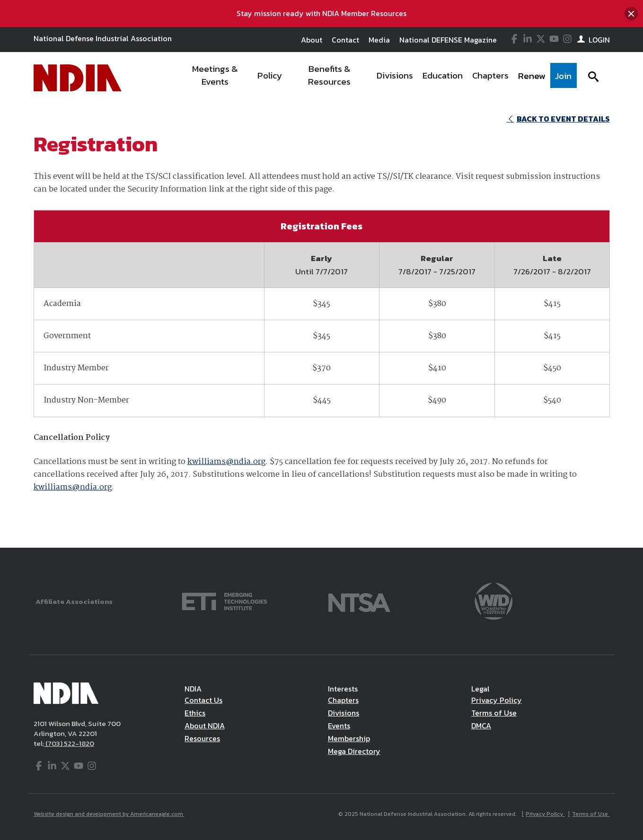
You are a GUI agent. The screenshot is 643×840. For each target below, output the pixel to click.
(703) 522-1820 (69, 743)
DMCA (481, 726)
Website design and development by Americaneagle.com (109, 814)
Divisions (344, 713)
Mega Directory (354, 751)
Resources (202, 738)
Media (379, 40)
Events (339, 726)
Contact (345, 40)
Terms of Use (494, 713)
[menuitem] (215, 78)
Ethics (195, 713)
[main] (321, 326)
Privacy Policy (497, 700)
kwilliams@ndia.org (226, 462)
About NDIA (205, 726)
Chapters (343, 700)
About (312, 40)
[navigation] (377, 78)
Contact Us (203, 700)
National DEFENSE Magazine (448, 40)
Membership (349, 738)
